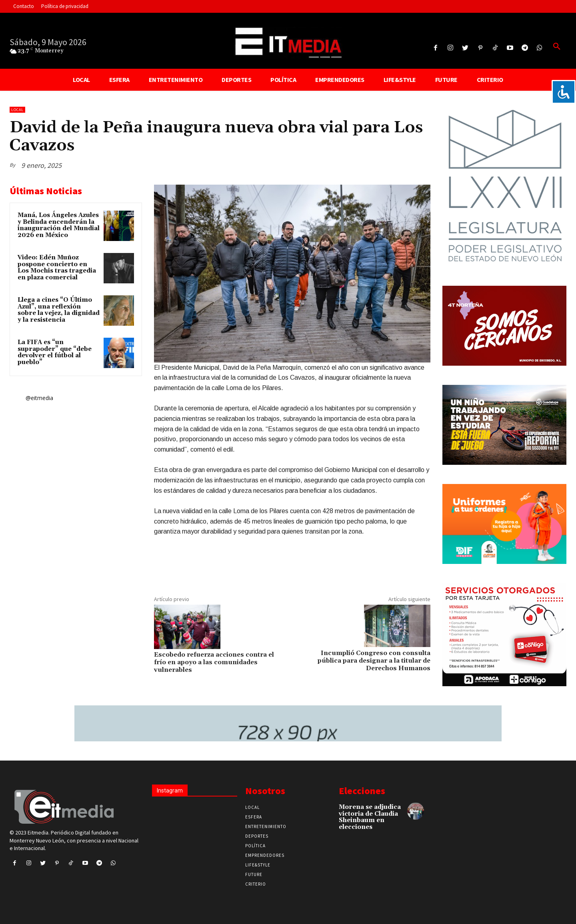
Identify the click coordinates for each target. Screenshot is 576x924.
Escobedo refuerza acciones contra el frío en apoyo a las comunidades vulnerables (214, 662)
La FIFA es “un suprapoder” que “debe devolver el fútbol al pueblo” (55, 352)
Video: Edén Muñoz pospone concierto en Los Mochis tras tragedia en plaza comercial (57, 268)
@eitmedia (39, 398)
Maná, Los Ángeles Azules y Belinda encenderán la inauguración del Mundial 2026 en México (59, 225)
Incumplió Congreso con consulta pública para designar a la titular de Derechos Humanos (374, 661)
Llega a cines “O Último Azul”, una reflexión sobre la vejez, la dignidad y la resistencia (59, 310)
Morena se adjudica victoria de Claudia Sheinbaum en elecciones (370, 817)
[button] (557, 47)
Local (17, 110)
